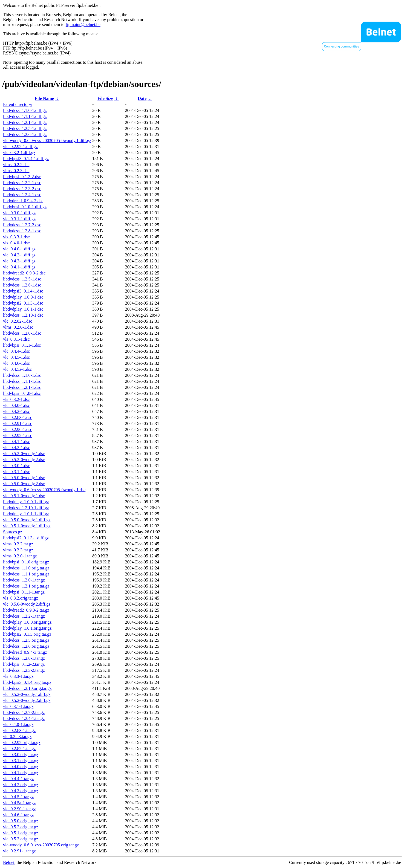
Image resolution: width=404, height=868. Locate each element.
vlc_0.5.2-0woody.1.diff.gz (27, 694)
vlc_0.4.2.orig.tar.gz (21, 785)
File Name (44, 98)
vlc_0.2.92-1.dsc (18, 436)
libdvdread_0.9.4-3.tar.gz (25, 652)
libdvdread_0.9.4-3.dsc (23, 201)
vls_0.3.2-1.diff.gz (19, 153)
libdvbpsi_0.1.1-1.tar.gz (24, 592)
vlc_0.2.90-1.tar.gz (19, 809)
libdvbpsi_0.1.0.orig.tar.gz (26, 562)
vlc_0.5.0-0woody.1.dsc (24, 478)
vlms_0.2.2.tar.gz (18, 544)
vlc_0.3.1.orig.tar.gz (21, 761)
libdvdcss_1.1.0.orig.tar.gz (26, 568)
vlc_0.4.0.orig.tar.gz (21, 767)
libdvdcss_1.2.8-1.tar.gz (24, 658)
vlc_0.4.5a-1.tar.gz (19, 803)
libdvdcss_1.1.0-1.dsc (22, 375)
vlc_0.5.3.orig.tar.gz (21, 839)
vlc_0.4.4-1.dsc (16, 351)
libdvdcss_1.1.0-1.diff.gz (25, 110)
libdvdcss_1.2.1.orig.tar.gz (26, 586)
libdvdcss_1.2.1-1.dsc (22, 387)
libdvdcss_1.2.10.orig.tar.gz (27, 688)
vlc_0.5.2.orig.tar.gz (21, 827)
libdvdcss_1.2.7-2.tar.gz (24, 712)
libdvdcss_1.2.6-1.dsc (22, 285)
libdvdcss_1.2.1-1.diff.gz (25, 122)
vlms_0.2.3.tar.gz (18, 550)
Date (142, 98)
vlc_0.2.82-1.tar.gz (19, 749)
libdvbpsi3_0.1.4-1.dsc (23, 291)
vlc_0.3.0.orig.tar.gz (21, 755)
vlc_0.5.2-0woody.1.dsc (24, 454)
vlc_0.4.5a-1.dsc (17, 369)
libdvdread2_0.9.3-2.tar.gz (26, 610)
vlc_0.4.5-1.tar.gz (18, 797)
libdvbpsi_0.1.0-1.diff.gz (25, 207)
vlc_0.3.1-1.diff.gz (19, 219)
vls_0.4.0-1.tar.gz (18, 724)
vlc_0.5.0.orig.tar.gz (21, 821)
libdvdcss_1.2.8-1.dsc (22, 231)
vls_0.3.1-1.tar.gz (18, 706)
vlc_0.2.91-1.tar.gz (19, 851)
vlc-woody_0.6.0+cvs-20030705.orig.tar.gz (41, 845)
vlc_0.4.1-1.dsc (16, 442)
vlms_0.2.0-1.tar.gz (20, 556)
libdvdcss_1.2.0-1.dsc (22, 333)
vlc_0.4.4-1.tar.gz (18, 779)
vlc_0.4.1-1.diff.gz (19, 267)
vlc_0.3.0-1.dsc (16, 466)
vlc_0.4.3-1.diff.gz (19, 261)
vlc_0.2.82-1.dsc (18, 321)
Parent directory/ (18, 104)
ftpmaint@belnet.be (83, 24)
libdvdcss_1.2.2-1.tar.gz (24, 616)
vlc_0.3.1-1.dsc (16, 472)
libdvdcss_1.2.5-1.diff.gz (25, 128)
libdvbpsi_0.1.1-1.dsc (22, 345)
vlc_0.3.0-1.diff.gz (19, 213)
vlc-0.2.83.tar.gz (17, 737)
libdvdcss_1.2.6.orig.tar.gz (26, 646)
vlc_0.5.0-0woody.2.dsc (24, 484)
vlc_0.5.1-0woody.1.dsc (24, 496)
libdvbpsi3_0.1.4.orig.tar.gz (27, 682)
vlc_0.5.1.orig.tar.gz (21, 833)
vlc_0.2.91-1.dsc (18, 423)
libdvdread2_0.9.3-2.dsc (24, 273)
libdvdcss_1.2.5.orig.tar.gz (26, 640)
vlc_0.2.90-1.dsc (18, 429)
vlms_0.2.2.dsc (16, 165)
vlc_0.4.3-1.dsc (16, 448)
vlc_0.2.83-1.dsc (18, 417)
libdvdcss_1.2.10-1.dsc (23, 315)
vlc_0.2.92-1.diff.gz (20, 147)
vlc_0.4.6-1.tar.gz (18, 815)
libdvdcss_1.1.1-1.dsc (22, 381)
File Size (105, 98)
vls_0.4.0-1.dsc (16, 243)
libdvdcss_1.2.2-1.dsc (22, 183)
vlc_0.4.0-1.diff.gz (19, 249)
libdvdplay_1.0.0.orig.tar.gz (27, 622)
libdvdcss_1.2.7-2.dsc (22, 225)
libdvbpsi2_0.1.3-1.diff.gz (26, 538)
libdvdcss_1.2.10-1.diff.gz (26, 508)
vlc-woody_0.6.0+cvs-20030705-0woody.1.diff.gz (47, 141)
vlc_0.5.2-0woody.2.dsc (24, 460)
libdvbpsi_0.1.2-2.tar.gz (24, 664)
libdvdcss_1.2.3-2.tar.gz (24, 670)
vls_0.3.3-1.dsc (16, 237)
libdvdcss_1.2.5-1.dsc (22, 279)
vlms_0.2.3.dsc (16, 171)
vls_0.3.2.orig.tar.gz (21, 598)
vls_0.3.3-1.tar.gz (18, 676)
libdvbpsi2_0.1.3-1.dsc (23, 303)
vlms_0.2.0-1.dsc (18, 327)
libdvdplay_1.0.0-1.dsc (23, 297)
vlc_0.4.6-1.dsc (16, 363)
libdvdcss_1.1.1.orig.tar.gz (26, 574)
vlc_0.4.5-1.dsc (16, 357)
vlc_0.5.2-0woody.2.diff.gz (27, 700)
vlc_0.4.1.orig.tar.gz (21, 773)
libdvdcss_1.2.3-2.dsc (22, 189)
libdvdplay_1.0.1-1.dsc (23, 309)
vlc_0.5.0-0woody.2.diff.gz (27, 604)
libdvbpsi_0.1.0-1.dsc (22, 393)
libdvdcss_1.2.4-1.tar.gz (24, 718)
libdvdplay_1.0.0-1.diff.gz (26, 502)
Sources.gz (13, 532)
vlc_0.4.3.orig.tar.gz (21, 791)
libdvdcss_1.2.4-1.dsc (22, 195)
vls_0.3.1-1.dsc (16, 339)
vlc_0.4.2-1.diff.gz (19, 255)
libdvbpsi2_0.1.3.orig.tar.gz (27, 634)
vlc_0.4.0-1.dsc (16, 405)
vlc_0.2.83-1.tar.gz (19, 730)
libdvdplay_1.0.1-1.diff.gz (26, 514)
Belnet (9, 862)
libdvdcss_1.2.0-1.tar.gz (24, 580)
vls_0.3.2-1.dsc (16, 399)
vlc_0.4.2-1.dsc (16, 411)
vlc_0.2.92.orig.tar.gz (22, 743)
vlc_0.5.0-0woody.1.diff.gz (27, 520)
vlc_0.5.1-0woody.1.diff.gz (27, 526)
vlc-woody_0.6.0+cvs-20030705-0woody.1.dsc (44, 490)
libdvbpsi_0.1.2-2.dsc (22, 177)
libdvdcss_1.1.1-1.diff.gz (25, 116)
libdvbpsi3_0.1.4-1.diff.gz (26, 159)
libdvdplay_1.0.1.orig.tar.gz (27, 628)
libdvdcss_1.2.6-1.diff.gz (25, 134)
